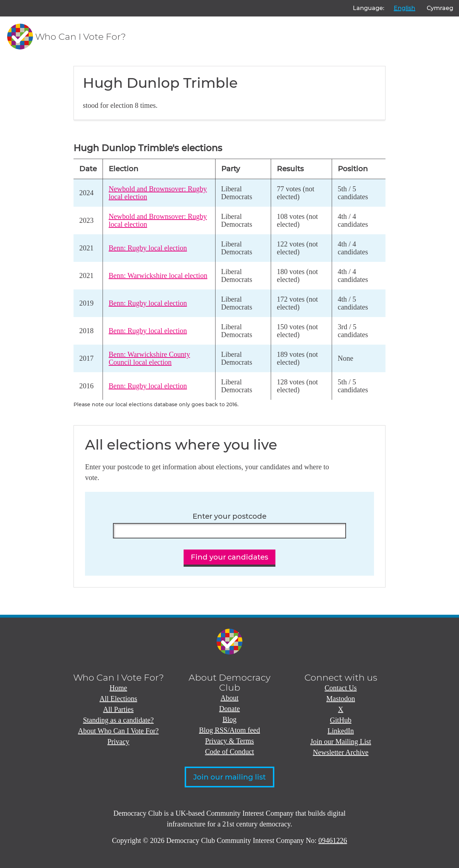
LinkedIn (340, 731)
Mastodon (341, 699)
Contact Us (340, 688)
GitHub (341, 720)
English (404, 8)
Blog (230, 719)
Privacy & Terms (229, 741)
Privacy (118, 742)
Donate (229, 709)
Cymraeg (440, 8)
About (229, 698)
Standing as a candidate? (118, 720)
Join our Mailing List (340, 742)
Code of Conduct (230, 752)
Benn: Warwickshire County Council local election (149, 358)
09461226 (333, 840)
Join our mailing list (229, 777)
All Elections (119, 699)
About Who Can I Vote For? (119, 731)
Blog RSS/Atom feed (229, 730)
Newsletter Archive (341, 752)
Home (119, 688)
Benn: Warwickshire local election (158, 275)
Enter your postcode (229, 516)
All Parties (119, 709)
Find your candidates (229, 557)
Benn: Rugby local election (148, 248)
